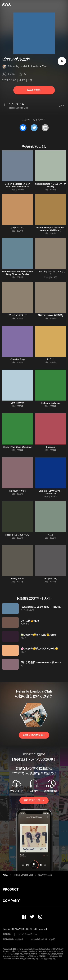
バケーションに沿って (18, 315)
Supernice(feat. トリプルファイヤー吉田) (51, 185)
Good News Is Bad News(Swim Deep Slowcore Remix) (18, 273)
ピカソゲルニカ (45, 875)
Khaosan (50, 447)
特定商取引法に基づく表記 (43, 940)
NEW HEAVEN (17, 403)
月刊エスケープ (18, 228)
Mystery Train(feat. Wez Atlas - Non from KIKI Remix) (50, 229)
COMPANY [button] (11, 901)
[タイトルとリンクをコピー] (45, 128)
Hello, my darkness (50, 403)
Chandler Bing (17, 359)
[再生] (62, 61)
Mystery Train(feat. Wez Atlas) (18, 447)
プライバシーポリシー (28, 934)
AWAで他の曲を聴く (34, 735)
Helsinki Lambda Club (34, 66)
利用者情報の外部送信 (13, 940)
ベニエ (51, 535)
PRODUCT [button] (11, 889)
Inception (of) (51, 579)
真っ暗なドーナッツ (18, 491)
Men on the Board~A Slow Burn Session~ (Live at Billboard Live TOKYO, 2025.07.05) (17, 188)
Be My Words (17, 579)
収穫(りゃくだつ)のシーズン (18, 535)
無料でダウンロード (34, 800)
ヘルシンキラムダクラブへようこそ (50, 273)
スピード (50, 359)
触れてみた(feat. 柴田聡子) (51, 315)
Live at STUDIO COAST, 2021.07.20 (51, 492)
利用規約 (7, 934)
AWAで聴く (34, 90)
